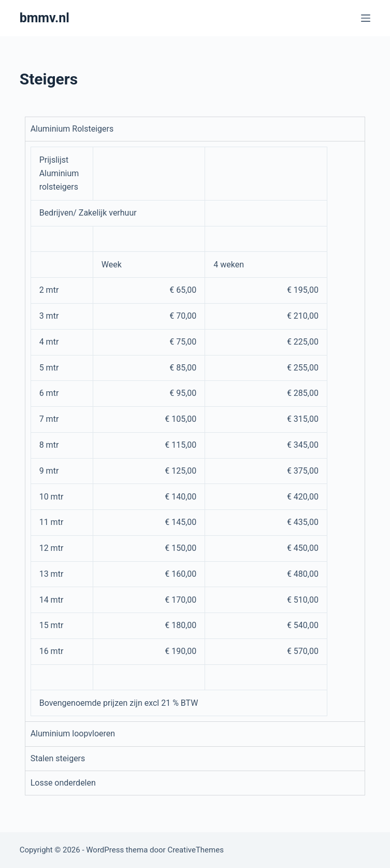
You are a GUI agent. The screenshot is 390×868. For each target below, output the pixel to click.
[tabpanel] (195, 431)
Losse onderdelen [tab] (63, 783)
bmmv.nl (45, 18)
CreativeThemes (196, 850)
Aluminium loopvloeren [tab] (73, 734)
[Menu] (366, 18)
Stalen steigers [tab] (58, 758)
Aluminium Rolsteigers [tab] (72, 129)
